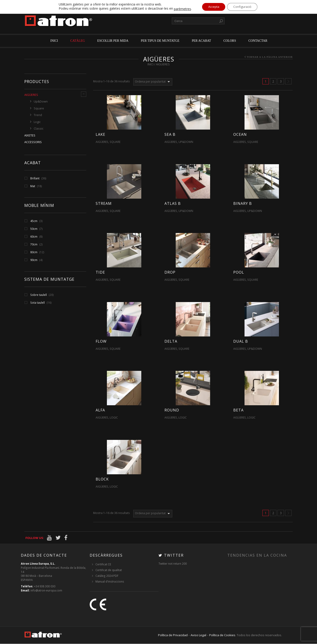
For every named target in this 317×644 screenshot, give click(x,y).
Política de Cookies (222, 635)
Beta (238, 410)
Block (102, 479)
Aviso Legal (198, 635)
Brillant (35, 178)
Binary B (243, 203)
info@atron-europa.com (46, 591)
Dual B (241, 341)
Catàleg (78, 41)
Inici (54, 41)
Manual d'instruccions (110, 582)
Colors (230, 41)
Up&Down (41, 101)
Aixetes (30, 135)
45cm (34, 221)
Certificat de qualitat (109, 570)
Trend (38, 115)
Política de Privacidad (173, 635)
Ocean (240, 134)
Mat (33, 186)
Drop (170, 272)
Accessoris (33, 142)
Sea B (170, 134)
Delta (171, 341)
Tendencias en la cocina (257, 555)
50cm (34, 229)
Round (172, 410)
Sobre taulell (39, 295)
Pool (239, 272)
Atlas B (173, 203)
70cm (34, 244)
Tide (100, 272)
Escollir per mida (113, 41)
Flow (101, 341)
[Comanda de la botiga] (153, 82)
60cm (34, 237)
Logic (37, 122)
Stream (104, 203)
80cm (34, 252)
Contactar (258, 41)
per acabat (201, 41)
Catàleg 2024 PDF (107, 576)
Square (39, 108)
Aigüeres (31, 95)
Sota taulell (38, 303)
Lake (100, 134)
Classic (39, 128)
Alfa (100, 410)
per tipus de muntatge (160, 41)
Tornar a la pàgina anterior (270, 57)
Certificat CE (103, 565)
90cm (34, 260)
